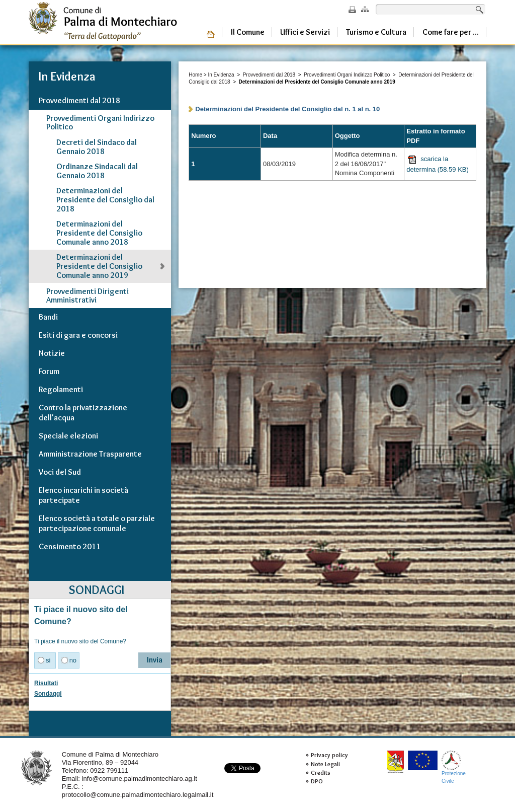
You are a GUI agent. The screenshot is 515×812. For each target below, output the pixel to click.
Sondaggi (48, 694)
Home (195, 75)
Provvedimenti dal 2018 (269, 75)
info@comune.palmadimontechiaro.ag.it (140, 779)
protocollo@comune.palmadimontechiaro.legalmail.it (138, 795)
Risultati (46, 683)
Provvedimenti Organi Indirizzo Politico (347, 75)
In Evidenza (221, 75)
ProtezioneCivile (454, 767)
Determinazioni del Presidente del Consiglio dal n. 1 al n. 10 (287, 109)
